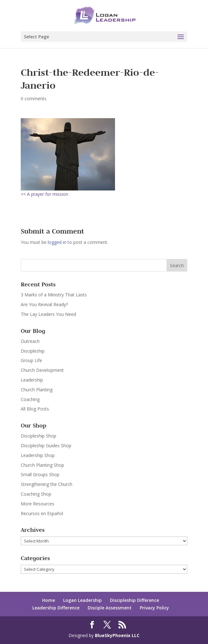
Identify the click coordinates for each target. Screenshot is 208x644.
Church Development (42, 370)
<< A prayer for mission (44, 194)
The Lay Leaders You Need (48, 314)
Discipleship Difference (134, 600)
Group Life (31, 360)
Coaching (30, 399)
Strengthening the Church (47, 484)
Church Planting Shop (42, 465)
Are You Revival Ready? (44, 304)
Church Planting (37, 390)
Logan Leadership (82, 600)
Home (49, 600)
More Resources (38, 504)
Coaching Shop (36, 494)
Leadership (32, 380)
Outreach (30, 341)
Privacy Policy (154, 608)
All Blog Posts (35, 409)
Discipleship (33, 351)
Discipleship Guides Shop (46, 446)
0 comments (34, 99)
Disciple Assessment (110, 608)
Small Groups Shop (40, 474)
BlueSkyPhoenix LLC (117, 635)
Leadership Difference (56, 608)
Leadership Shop (38, 455)
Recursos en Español (42, 513)
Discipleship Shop (38, 436)
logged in (57, 242)
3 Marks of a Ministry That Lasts (54, 295)
